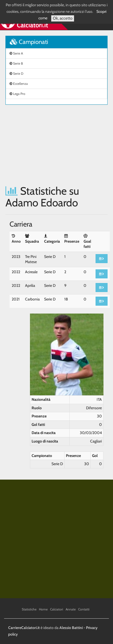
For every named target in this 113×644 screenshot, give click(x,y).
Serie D (16, 73)
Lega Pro (17, 94)
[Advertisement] (57, 145)
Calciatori (57, 609)
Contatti (84, 609)
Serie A (16, 53)
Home (43, 609)
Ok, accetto (63, 18)
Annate (71, 609)
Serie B (16, 63)
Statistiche (29, 609)
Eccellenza (19, 84)
